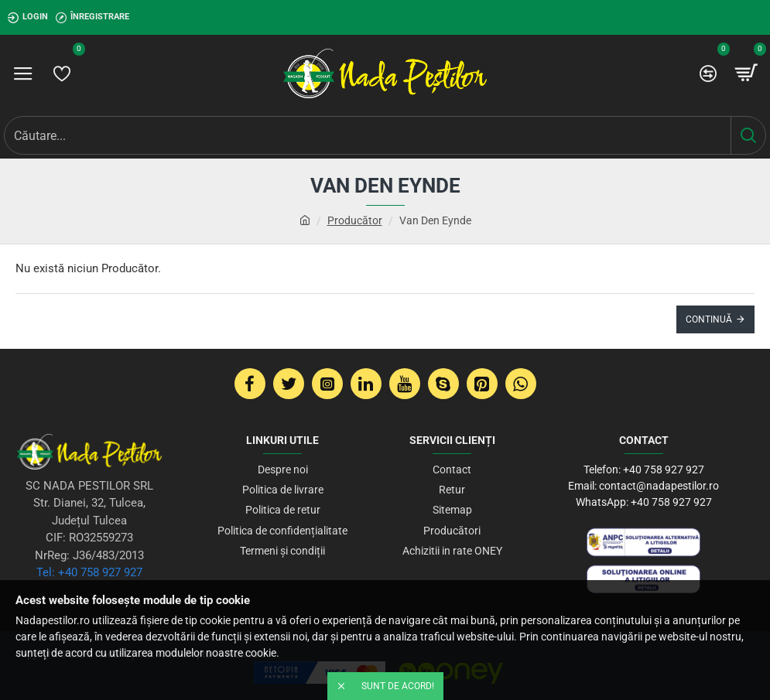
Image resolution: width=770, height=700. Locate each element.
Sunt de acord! (398, 686)
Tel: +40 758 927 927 (89, 572)
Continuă (709, 319)
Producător (355, 220)
